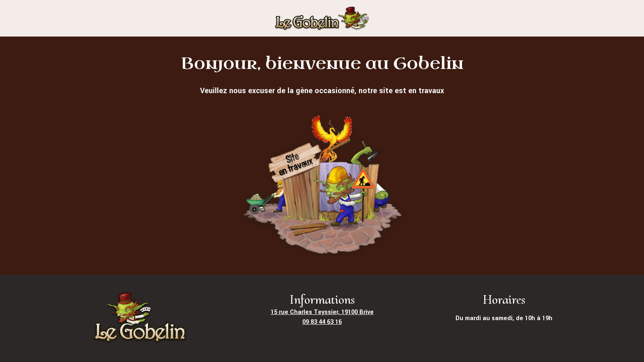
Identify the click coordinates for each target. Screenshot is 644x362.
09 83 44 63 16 (322, 322)
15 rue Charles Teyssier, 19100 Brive (322, 312)
